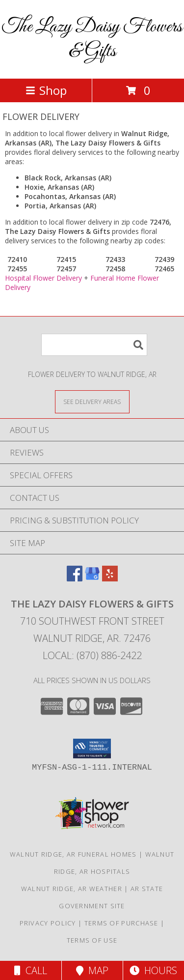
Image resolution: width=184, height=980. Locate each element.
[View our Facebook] (75, 578)
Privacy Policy (48, 923)
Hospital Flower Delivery (43, 278)
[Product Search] (94, 345)
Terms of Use (92, 940)
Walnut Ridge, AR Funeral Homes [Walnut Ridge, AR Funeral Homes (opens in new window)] (73, 854)
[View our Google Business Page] (92, 578)
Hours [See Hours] (153, 970)
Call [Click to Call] (31, 970)
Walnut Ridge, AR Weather (72, 889)
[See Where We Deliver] (92, 401)
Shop (46, 90)
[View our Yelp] (110, 578)
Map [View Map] (92, 970)
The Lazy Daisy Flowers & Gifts (92, 39)
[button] (92, 749)
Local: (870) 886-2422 (92, 655)
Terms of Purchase (121, 923)
